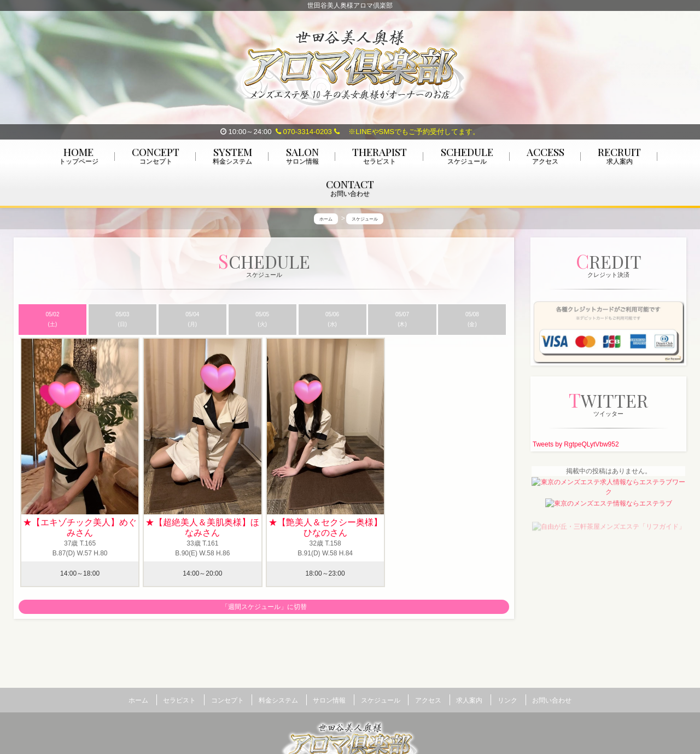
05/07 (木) (402, 321)
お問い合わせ (552, 700)
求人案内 (469, 700)
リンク (507, 700)
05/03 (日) (122, 321)
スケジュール (381, 700)
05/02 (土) (52, 321)
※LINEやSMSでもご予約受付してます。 (407, 132)
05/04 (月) (192, 321)
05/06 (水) (332, 321)
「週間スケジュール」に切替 (264, 609)
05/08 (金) (472, 321)
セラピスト (179, 700)
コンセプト (227, 700)
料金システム (278, 700)
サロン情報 (329, 700)
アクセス (428, 700)
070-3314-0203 (304, 132)
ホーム (138, 700)
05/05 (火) (262, 321)
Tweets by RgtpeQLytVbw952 (576, 446)
